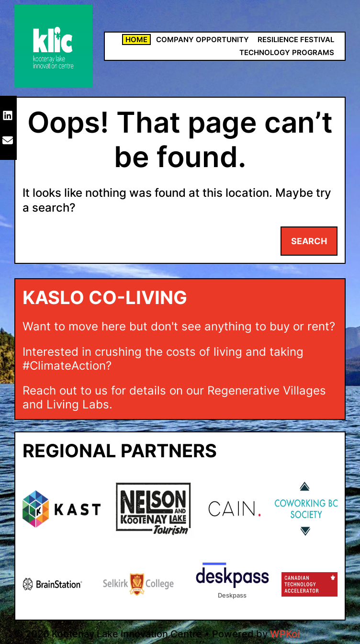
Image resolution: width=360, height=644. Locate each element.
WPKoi (285, 634)
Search (309, 241)
